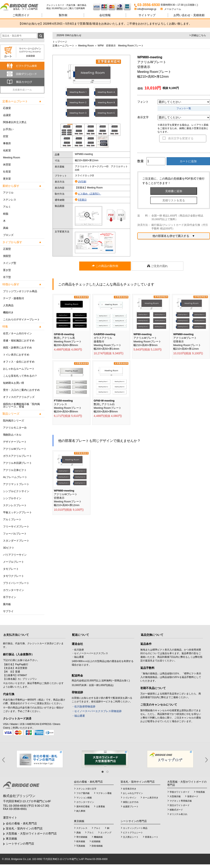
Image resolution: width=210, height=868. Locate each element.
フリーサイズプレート (16, 527)
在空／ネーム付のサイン (17, 333)
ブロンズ (8, 235)
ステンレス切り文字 (86, 789)
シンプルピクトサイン (16, 491)
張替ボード (193, 796)
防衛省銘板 (97, 846)
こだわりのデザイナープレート (21, 319)
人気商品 (8, 305)
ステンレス (10, 200)
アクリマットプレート (16, 484)
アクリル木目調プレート (17, 463)
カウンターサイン (14, 590)
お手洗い (8, 129)
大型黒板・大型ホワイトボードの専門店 (31, 833)
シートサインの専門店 (20, 844)
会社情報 (105, 15)
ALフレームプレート (15, 477)
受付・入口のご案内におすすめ (21, 390)
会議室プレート (131, 806)
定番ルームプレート (63, 46)
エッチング (106, 832)
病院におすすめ (131, 802)
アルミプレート (12, 519)
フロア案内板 (83, 793)
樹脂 (6, 214)
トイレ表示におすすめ (16, 355)
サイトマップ (147, 15)
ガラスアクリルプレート (17, 456)
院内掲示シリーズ (14, 421)
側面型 (7, 256)
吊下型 (7, 277)
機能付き (8, 312)
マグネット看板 (104, 793)
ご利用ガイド (21, 15)
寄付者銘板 (82, 837)
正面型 (7, 249)
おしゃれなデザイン (133, 793)
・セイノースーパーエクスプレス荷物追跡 (97, 711)
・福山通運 (78, 716)
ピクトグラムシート (133, 832)
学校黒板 (201, 792)
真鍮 (6, 228)
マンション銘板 (84, 798)
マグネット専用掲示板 (181, 801)
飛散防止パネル (12, 435)
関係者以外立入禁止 (15, 122)
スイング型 (10, 263)
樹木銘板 (81, 841)
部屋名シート (152, 837)
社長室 (7, 172)
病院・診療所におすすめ (17, 348)
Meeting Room (12, 157)
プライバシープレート (16, 583)
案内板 (7, 604)
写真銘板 (81, 846)
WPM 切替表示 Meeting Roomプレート (120, 46)
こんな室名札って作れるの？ (20, 376)
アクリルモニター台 (15, 428)
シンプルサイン (12, 498)
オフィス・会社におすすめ (19, 362)
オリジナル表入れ (178, 814)
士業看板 (101, 806)
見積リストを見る (174, 200)
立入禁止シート (131, 837)
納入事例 (81, 811)
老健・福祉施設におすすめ (19, 340)
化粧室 (7, 150)
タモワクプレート (14, 576)
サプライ (8, 611)
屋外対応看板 (83, 806)
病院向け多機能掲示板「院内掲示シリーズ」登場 (21, 405)
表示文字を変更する (181, 138)
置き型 (7, 270)
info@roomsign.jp (146, 9)
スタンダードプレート (16, 541)
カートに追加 (188, 161)
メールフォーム (171, 9)
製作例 (63, 15)
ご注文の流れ (157, 266)
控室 (6, 136)
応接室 (7, 108)
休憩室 (7, 165)
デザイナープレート (15, 442)
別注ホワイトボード (180, 805)
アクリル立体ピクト (15, 470)
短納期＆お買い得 (14, 383)
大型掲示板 (175, 796)
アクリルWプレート (15, 449)
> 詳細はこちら (198, 35)
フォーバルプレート (15, 534)
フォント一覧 (184, 108)
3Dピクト (9, 548)
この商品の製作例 (105, 266)
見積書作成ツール (22, 90)
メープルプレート (14, 562)
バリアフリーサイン (15, 555)
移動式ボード (176, 810)
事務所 (7, 143)
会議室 (7, 115)
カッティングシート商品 (135, 828)
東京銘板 (12, 839)
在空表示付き (130, 789)
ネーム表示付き (151, 798)
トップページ (60, 42)
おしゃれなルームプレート (19, 369)
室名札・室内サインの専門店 (24, 828)
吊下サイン (10, 597)
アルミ (7, 207)
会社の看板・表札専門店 (21, 823)
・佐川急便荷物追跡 (83, 706)
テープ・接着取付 (14, 298)
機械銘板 (98, 837)
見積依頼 (189, 15)
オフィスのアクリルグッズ (19, 397)
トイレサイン (130, 798)
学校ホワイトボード (180, 792)
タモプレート (11, 569)
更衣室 (7, 179)
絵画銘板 (96, 841)
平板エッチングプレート (17, 512)
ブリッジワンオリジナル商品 (20, 291)
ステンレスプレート (15, 505)
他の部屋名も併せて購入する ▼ (174, 236)
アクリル (8, 193)
